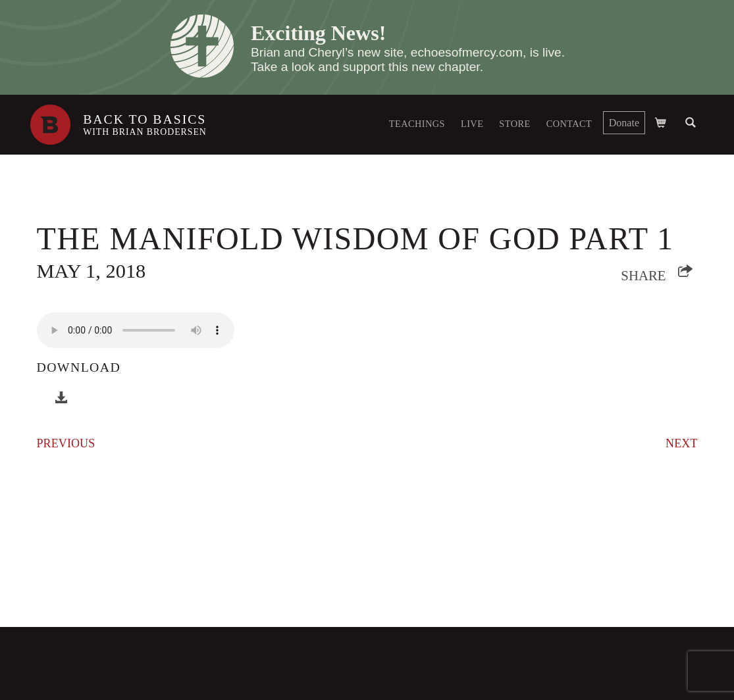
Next (681, 443)
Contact (569, 124)
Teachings (417, 124)
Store (514, 124)
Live (472, 124)
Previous (66, 443)
